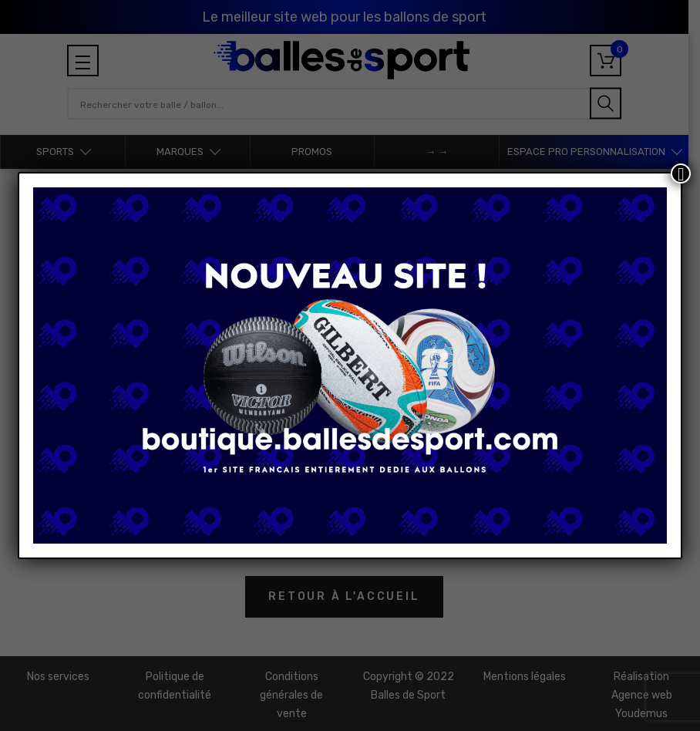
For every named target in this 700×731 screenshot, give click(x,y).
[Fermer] (681, 173)
